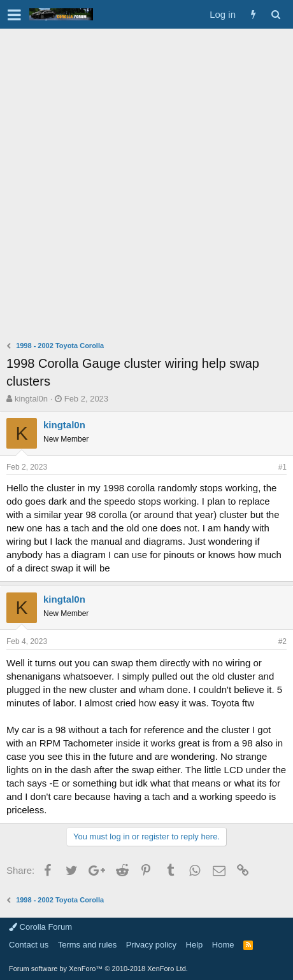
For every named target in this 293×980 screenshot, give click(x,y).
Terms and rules (87, 945)
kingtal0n (31, 399)
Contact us (29, 945)
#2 (282, 641)
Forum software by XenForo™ (98, 969)
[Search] (275, 14)
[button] (14, 15)
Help (195, 945)
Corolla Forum (40, 927)
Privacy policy (151, 945)
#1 (282, 467)
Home (223, 945)
